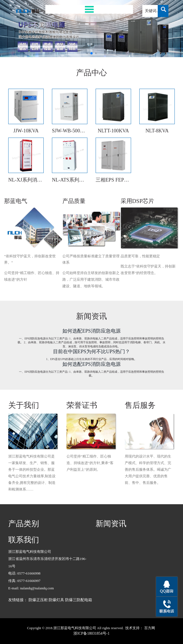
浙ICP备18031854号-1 (91, 633)
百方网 (150, 628)
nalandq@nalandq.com (37, 588)
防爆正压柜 (38, 600)
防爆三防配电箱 (79, 600)
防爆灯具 (56, 600)
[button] (87, 53)
